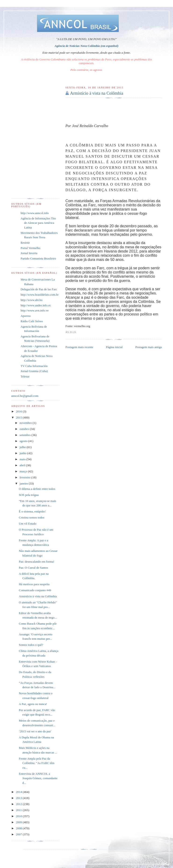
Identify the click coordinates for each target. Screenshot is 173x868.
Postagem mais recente (79, 347)
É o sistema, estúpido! (32, 511)
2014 (19, 792)
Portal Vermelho (31, 248)
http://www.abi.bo (32, 300)
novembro (26, 423)
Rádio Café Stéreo (32, 321)
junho (23, 453)
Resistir (25, 243)
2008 (19, 828)
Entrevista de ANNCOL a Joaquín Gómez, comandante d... (38, 778)
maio (23, 459)
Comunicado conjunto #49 (35, 590)
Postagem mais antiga (149, 347)
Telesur (25, 376)
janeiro (24, 483)
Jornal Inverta (29, 253)
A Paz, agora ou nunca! (33, 704)
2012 (19, 804)
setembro (26, 435)
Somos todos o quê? (31, 645)
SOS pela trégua (29, 495)
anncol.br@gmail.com (25, 396)
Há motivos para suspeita (34, 584)
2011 (19, 810)
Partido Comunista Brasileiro (38, 258)
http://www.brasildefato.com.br (40, 295)
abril (23, 465)
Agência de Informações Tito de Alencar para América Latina (38, 223)
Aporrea (26, 316)
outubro (25, 429)
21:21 (73, 332)
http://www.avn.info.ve (35, 310)
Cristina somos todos (31, 517)
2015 (19, 417)
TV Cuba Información (34, 366)
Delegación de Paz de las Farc (39, 289)
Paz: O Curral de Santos (33, 568)
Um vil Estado (27, 524)
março (24, 471)
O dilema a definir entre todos (37, 489)
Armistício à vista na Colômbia (97, 93)
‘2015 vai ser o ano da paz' (35, 731)
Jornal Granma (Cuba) (34, 371)
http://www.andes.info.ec (36, 305)
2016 (19, 411)
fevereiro (25, 477)
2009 (19, 822)
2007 (19, 834)
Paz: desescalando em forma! (36, 562)
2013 (19, 798)
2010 (19, 816)
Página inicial (114, 347)
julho (23, 447)
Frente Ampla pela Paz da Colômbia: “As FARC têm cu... (36, 763)
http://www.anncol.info (35, 213)
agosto (24, 441)
